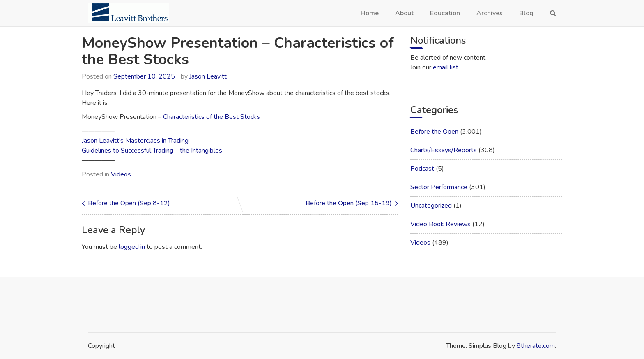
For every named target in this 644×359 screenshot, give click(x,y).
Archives (490, 13)
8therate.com (536, 346)
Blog (526, 13)
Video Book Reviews (440, 224)
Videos (121, 174)
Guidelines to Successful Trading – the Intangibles (152, 151)
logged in (132, 247)
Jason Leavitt (208, 76)
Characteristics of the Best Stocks (212, 117)
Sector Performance (439, 187)
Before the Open (434, 132)
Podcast (422, 169)
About (404, 13)
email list (446, 67)
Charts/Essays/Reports (444, 150)
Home (370, 13)
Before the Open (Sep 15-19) (349, 203)
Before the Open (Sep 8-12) (129, 203)
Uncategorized (431, 206)
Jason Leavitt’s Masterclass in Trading (135, 141)
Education (445, 13)
